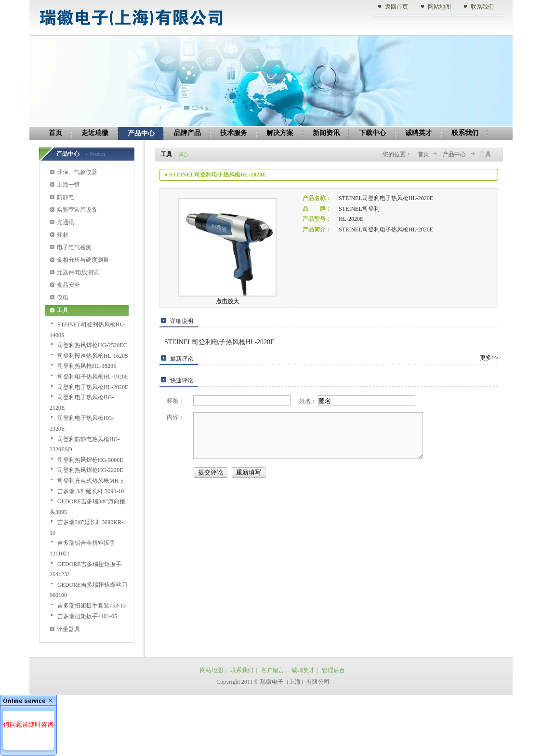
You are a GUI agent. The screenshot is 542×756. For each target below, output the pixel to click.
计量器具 (68, 629)
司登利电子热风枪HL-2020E (93, 387)
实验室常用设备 (77, 210)
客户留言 (273, 670)
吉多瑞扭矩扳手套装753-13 (92, 606)
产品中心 (455, 154)
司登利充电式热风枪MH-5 (90, 481)
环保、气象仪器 (77, 172)
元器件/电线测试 (78, 272)
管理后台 (333, 670)
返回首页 (397, 7)
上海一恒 (68, 185)
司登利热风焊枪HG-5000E (90, 460)
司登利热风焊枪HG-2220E (90, 470)
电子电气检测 (74, 247)
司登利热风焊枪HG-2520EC (92, 345)
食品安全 (68, 285)
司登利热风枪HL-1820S (87, 366)
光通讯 (66, 222)
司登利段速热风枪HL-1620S (93, 356)
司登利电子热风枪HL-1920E (93, 377)
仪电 (63, 297)
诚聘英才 (303, 670)
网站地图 (439, 7)
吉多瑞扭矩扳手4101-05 (87, 616)
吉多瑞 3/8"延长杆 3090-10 (91, 491)
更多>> (489, 358)
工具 (63, 310)
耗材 (63, 235)
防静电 (66, 197)
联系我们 (482, 7)
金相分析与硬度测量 (83, 260)
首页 (423, 154)
